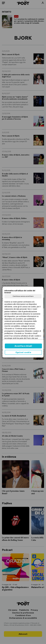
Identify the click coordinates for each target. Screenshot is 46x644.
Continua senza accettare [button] (23, 296)
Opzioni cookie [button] (23, 352)
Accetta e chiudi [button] (23, 346)
